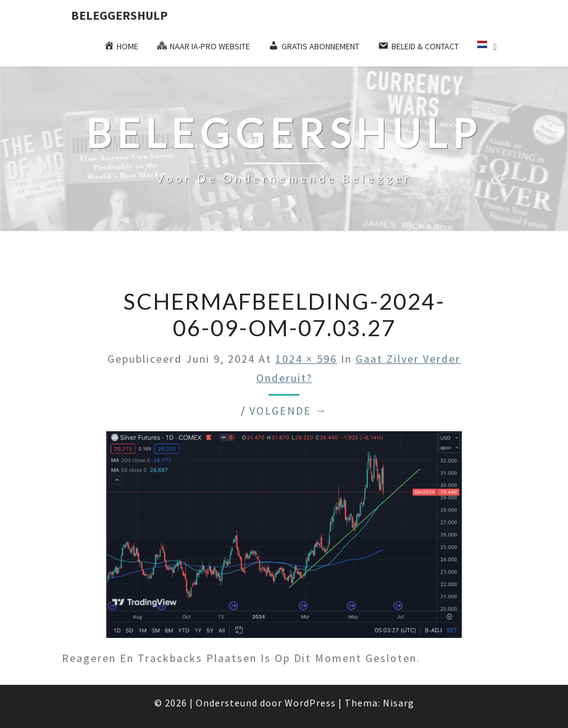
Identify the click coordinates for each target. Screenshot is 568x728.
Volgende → (288, 411)
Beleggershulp (119, 15)
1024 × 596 (306, 359)
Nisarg (399, 703)
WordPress (310, 703)
